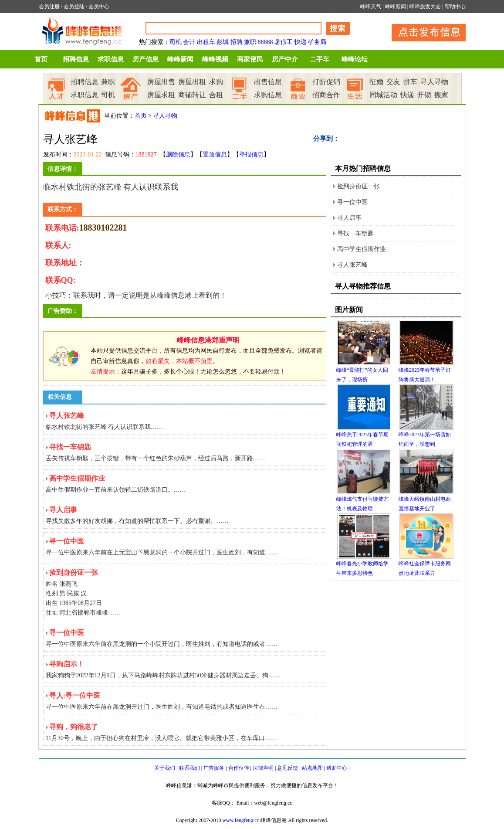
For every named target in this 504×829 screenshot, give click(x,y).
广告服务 (214, 768)
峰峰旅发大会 (425, 7)
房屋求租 (161, 95)
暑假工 (284, 42)
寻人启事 (349, 218)
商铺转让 (192, 95)
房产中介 (285, 59)
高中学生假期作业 (362, 249)
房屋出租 (192, 82)
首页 (41, 59)
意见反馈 (288, 768)
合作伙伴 (239, 768)
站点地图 (312, 768)
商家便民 (250, 59)
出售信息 (268, 82)
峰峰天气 (371, 7)
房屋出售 (161, 82)
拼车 (410, 82)
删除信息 (178, 155)
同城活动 (383, 95)
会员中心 (99, 7)
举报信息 (251, 155)
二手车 (320, 59)
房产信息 (145, 59)
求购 (216, 82)
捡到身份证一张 (359, 186)
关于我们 (165, 768)
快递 (301, 42)
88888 (266, 42)
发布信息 (424, 31)
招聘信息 (76, 59)
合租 (216, 95)
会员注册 (49, 7)
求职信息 (111, 59)
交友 (393, 82)
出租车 (206, 42)
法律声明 (263, 768)
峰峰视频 (215, 59)
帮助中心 (455, 7)
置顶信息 (215, 155)
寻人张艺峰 (352, 265)
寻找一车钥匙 (355, 233)
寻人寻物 (434, 82)
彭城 (223, 42)
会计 (189, 42)
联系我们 (189, 768)
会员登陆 (74, 7)
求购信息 (268, 95)
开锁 (424, 95)
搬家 (441, 95)
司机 (176, 42)
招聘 (237, 42)
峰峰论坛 (355, 59)
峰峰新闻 (396, 7)
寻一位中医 (352, 202)
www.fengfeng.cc (241, 820)
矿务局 (317, 42)
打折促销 (326, 82)
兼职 (250, 42)
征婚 (376, 82)
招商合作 (326, 95)
